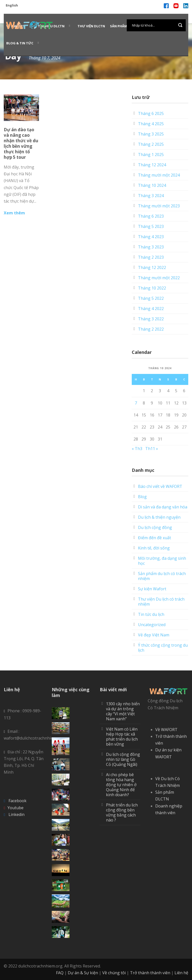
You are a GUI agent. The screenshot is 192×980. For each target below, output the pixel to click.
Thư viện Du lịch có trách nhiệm (161, 602)
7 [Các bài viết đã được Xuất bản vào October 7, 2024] (136, 403)
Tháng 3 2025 (151, 134)
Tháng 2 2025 (151, 144)
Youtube (15, 808)
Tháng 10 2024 (152, 185)
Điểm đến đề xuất (154, 538)
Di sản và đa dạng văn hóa (163, 507)
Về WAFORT (166, 730)
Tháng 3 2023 (151, 247)
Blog (142, 497)
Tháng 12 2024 (152, 165)
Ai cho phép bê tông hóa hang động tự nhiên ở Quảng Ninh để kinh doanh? (121, 785)
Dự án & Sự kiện (83, 973)
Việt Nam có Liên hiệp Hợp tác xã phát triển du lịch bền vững (122, 737)
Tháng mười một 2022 (159, 278)
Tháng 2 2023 (151, 257)
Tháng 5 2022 (151, 298)
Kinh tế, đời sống (154, 548)
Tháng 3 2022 (151, 319)
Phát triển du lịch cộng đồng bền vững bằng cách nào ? (122, 812)
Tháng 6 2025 (151, 113)
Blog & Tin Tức (20, 43)
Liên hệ (181, 973)
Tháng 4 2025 (151, 124)
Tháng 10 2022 (152, 288)
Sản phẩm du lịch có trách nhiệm (162, 576)
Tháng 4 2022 (151, 309)
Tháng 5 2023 (151, 226)
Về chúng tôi (114, 973)
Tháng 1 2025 (151, 155)
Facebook (17, 801)
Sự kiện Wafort (152, 589)
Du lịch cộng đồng (155, 527)
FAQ (60, 973)
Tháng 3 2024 (151, 196)
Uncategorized (152, 625)
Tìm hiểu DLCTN (51, 26)
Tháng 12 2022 (152, 267)
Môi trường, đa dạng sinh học (162, 561)
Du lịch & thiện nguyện (159, 517)
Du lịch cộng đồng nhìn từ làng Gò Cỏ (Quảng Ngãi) (123, 759)
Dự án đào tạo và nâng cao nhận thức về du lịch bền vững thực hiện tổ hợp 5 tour (21, 143)
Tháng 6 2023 (151, 216)
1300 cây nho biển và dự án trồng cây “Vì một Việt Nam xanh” (123, 711)
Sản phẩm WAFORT (126, 26)
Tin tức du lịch (151, 614)
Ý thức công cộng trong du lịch (163, 648)
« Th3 (137, 449)
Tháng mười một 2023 (159, 206)
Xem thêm (14, 213)
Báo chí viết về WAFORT (160, 486)
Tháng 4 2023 (151, 237)
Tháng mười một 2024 (159, 175)
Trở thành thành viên (150, 973)
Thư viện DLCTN (91, 26)
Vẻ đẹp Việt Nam (154, 635)
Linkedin (16, 814)
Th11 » (152, 449)
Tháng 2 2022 (151, 329)
